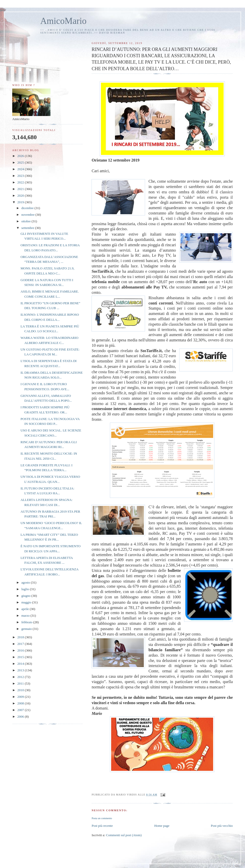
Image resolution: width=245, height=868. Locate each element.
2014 (21, 664)
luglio (26, 589)
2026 (21, 156)
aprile (26, 609)
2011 (21, 683)
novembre (28, 215)
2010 (21, 690)
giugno (26, 596)
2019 (21, 202)
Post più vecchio (222, 826)
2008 (21, 703)
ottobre (27, 221)
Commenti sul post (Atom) (124, 835)
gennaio (27, 629)
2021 (21, 189)
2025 (21, 162)
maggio (27, 602)
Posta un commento (102, 818)
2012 (21, 677)
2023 (21, 176)
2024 (21, 169)
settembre (28, 228)
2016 (21, 650)
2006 (21, 717)
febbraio (27, 622)
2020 (21, 196)
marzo (26, 616)
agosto (26, 582)
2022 (21, 182)
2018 (21, 637)
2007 (21, 710)
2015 (21, 657)
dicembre (28, 208)
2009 (21, 697)
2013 (21, 670)
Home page (162, 826)
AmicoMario (63, 21)
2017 (21, 644)
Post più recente (102, 826)
